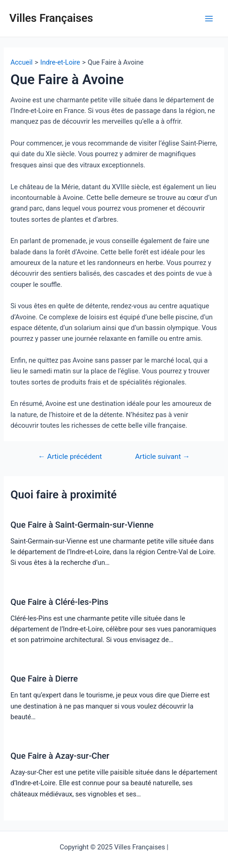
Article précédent (70, 457)
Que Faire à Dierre (44, 679)
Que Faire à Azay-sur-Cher (60, 756)
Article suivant (162, 457)
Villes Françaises (51, 18)
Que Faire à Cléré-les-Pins (59, 602)
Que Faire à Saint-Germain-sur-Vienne (82, 525)
